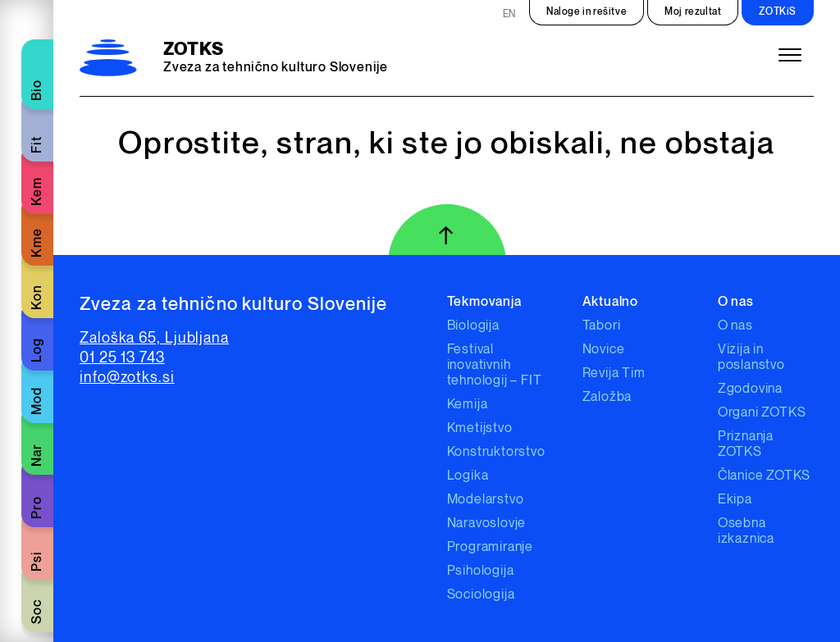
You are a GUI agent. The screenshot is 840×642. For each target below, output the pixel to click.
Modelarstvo (486, 500)
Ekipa (735, 500)
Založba (607, 397)
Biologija (473, 326)
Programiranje (490, 547)
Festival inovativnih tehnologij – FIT (495, 365)
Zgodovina (750, 389)
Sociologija (481, 595)
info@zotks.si (127, 378)
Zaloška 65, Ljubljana (154, 338)
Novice (604, 350)
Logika (468, 476)
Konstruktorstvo (496, 452)
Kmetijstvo (480, 428)
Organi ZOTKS (762, 413)
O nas (735, 326)
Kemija (468, 405)
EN (509, 14)
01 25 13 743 (122, 358)
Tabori (602, 326)
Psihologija (481, 571)
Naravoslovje (487, 524)
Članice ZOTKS (764, 476)
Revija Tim (614, 373)
